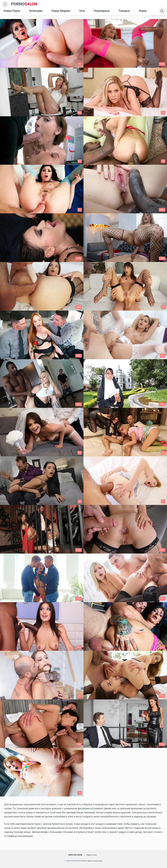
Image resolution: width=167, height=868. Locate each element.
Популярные (102, 11)
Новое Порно (12, 11)
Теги (82, 11)
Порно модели (61, 11)
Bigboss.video (92, 855)
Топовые (124, 11)
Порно (143, 11)
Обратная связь (75, 855)
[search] (162, 11)
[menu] (5, 4)
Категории (36, 11)
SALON (24, 4)
